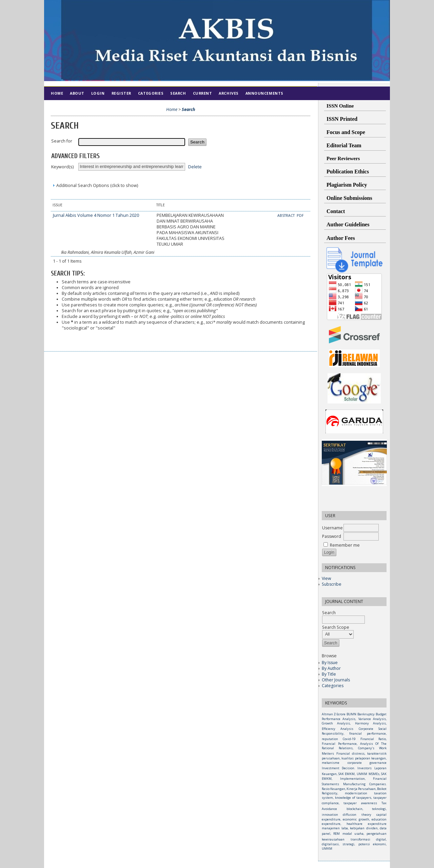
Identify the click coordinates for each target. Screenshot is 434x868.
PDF (300, 215)
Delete (195, 166)
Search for (62, 141)
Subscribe (332, 584)
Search (178, 93)
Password (332, 536)
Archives (229, 93)
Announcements (264, 93)
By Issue (330, 663)
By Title (329, 674)
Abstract (287, 215)
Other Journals (336, 680)
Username (332, 528)
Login (98, 93)
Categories (333, 686)
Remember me (345, 545)
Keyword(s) (62, 167)
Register (121, 93)
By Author (331, 668)
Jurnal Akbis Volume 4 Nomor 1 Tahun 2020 (96, 215)
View (326, 578)
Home (57, 93)
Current (203, 93)
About (77, 93)
